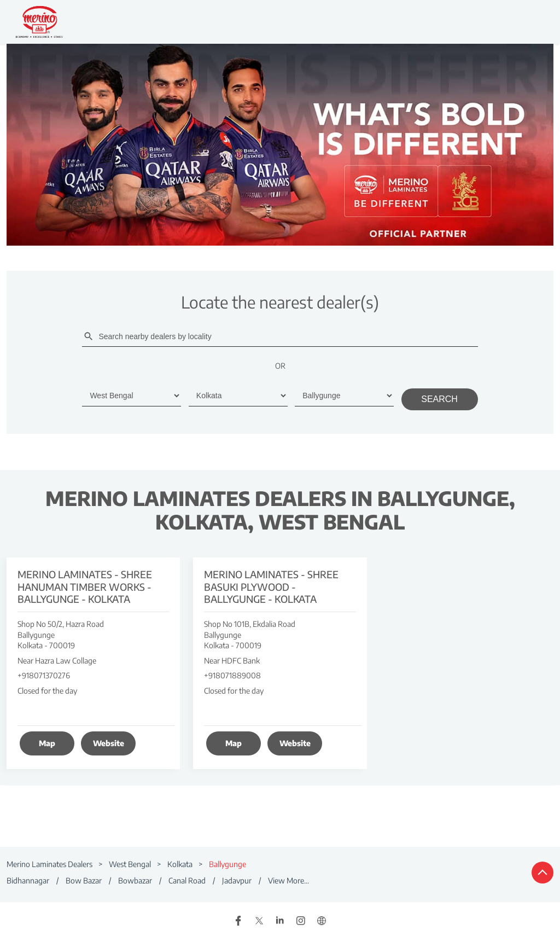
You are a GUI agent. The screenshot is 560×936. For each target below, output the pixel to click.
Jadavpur (237, 880)
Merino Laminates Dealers (50, 864)
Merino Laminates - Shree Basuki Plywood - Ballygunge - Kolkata (271, 586)
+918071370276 (44, 675)
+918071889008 (232, 675)
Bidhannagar (28, 880)
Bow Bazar (84, 880)
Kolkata (180, 864)
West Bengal (130, 864)
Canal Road (187, 880)
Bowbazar (135, 880)
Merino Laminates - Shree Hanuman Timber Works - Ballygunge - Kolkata (85, 586)
